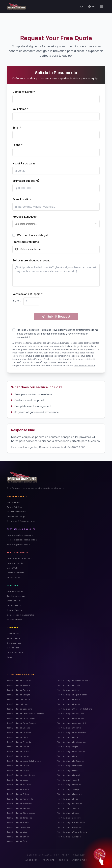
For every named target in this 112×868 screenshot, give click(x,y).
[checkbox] (14, 235)
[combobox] (56, 224)
